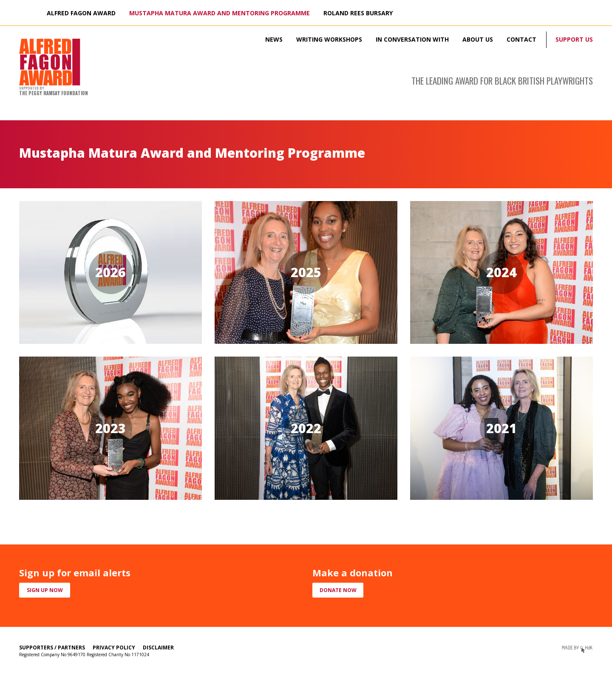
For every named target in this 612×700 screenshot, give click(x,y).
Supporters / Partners (52, 648)
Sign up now (45, 590)
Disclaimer (158, 648)
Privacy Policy (114, 648)
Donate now (338, 590)
